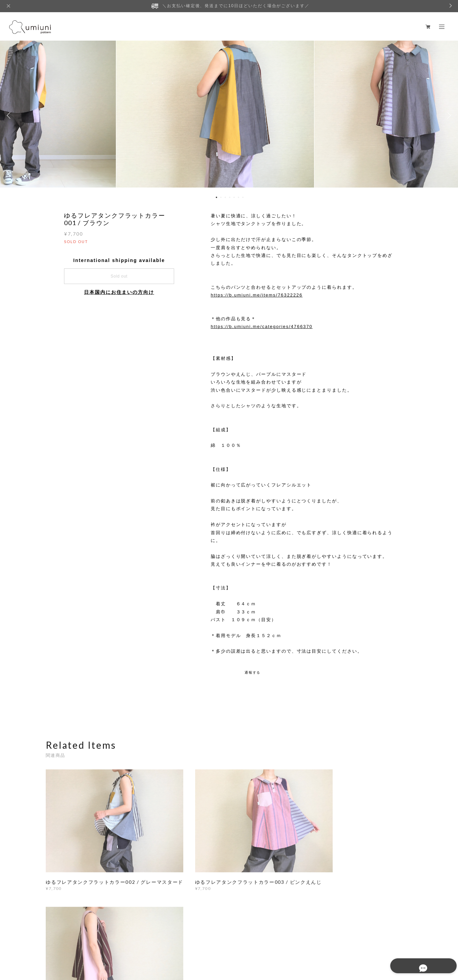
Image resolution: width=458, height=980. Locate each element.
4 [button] (230, 197)
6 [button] (238, 197)
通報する (253, 672)
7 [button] (243, 197)
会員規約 (176, 944)
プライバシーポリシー (90, 944)
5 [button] (234, 197)
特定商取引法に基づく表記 (142, 944)
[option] (229, 115)
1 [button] (216, 197)
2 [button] (221, 197)
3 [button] (225, 197)
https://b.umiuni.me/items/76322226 (257, 295)
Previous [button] (10, 115)
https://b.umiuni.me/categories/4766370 (262, 326)
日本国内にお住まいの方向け (119, 292)
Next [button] (448, 115)
